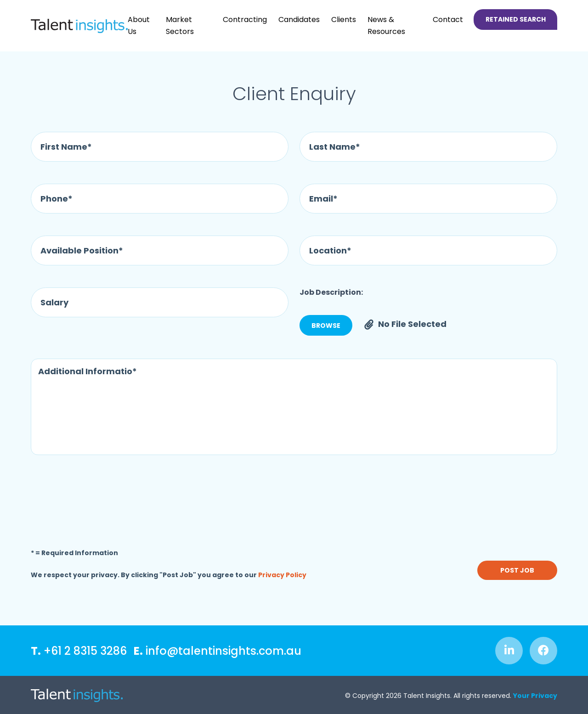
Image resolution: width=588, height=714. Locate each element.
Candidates (299, 20)
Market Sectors (180, 25)
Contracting (245, 20)
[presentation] (101, 499)
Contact (448, 20)
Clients (344, 20)
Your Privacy (535, 696)
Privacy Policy (282, 575)
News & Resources (386, 25)
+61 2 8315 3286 (79, 651)
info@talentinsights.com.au (218, 651)
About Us (139, 25)
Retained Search (516, 19)
